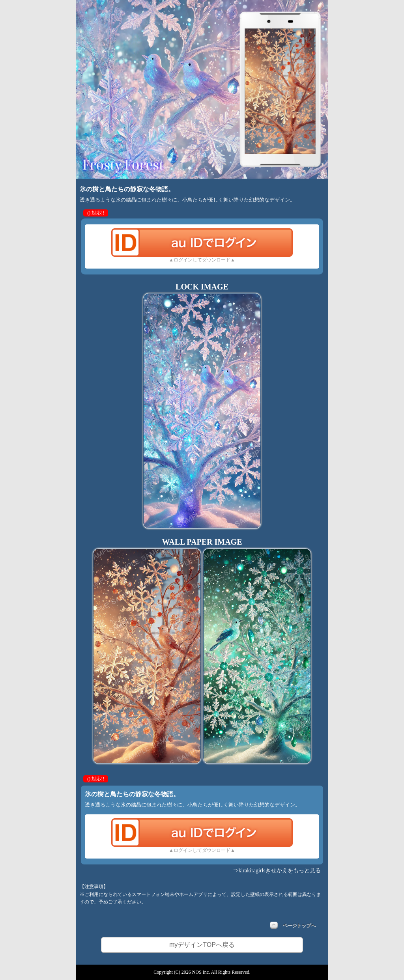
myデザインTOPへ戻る (202, 945)
